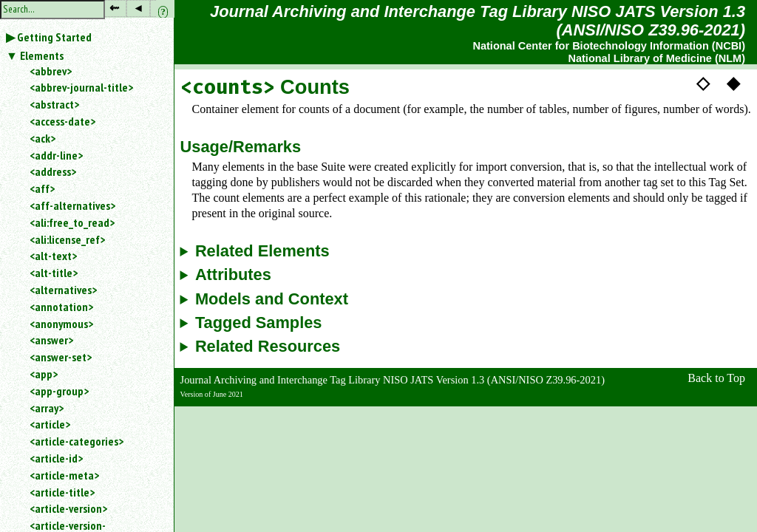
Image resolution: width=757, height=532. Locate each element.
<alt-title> (54, 273)
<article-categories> (77, 441)
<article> (50, 424)
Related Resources (268, 347)
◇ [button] (703, 83)
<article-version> (68, 508)
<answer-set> (61, 357)
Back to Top (716, 378)
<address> (53, 171)
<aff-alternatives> (72, 205)
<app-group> (59, 391)
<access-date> (62, 121)
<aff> (42, 188)
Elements (42, 55)
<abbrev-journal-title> (81, 87)
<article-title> (62, 492)
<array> (47, 408)
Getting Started (54, 37)
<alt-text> (53, 256)
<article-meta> (64, 475)
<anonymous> (61, 324)
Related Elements (262, 251)
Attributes (233, 275)
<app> (44, 374)
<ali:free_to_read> (72, 222)
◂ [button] (138, 8)
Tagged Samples (259, 323)
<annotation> (61, 307)
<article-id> (56, 458)
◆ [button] (733, 83)
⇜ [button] (114, 8)
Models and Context (272, 299)
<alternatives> (63, 290)
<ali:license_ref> (67, 239)
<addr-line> (56, 155)
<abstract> (54, 104)
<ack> (43, 138)
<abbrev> (51, 71)
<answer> (51, 340)
